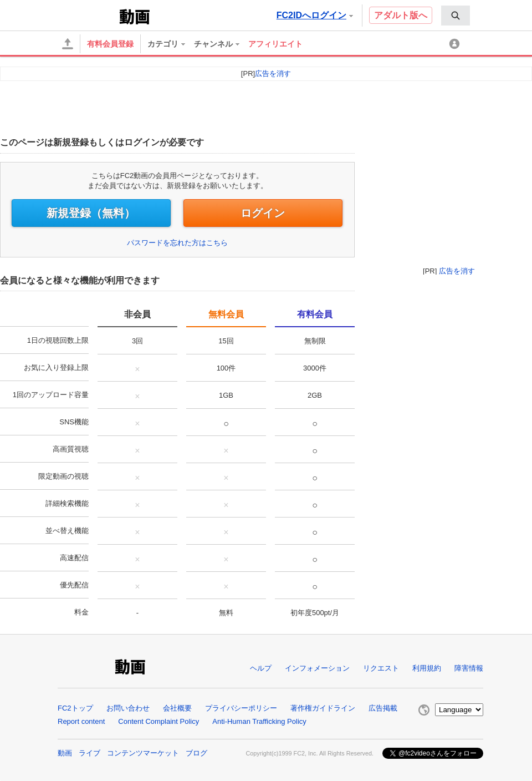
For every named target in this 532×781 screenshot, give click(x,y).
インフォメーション (317, 668)
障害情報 (469, 668)
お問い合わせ (128, 708)
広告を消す (457, 271)
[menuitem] (456, 16)
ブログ (196, 753)
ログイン (263, 213)
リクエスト (381, 668)
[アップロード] (68, 44)
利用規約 (427, 668)
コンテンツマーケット (143, 753)
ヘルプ (261, 668)
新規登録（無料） (91, 213)
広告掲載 (383, 708)
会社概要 (177, 708)
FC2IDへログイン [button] (315, 15)
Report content (81, 721)
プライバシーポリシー (241, 708)
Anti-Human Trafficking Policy (259, 721)
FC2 (89, 16)
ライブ (89, 753)
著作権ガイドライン (323, 708)
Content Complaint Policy (158, 721)
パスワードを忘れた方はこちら (177, 243)
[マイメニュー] (456, 44)
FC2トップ (75, 708)
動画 (65, 753)
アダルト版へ (401, 15)
